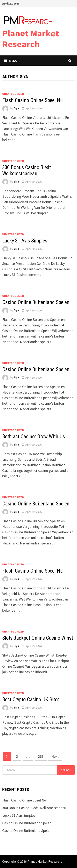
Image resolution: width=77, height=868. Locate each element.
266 (41, 756)
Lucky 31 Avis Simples (25, 241)
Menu (11, 61)
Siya (16, 108)
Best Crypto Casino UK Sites (31, 700)
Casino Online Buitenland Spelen (36, 302)
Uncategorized (13, 94)
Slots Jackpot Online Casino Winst (38, 638)
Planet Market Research (31, 39)
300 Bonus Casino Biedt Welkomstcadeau (27, 170)
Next (55, 756)
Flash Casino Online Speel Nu (33, 100)
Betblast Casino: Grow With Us (34, 437)
